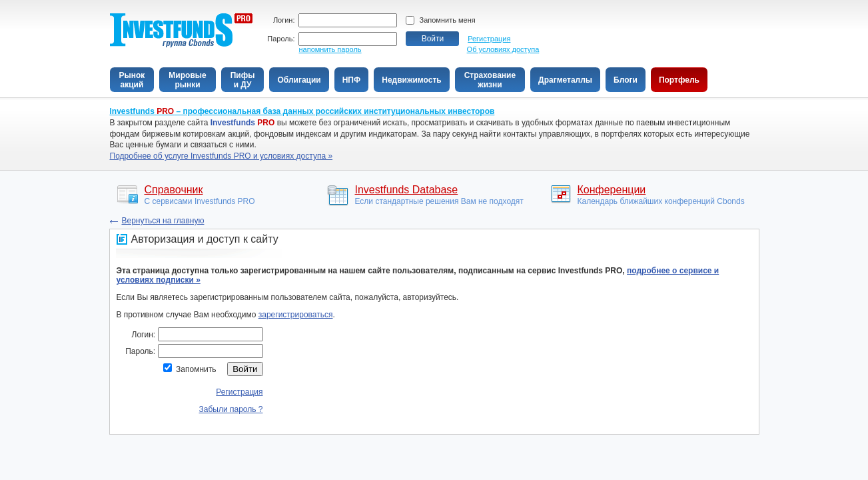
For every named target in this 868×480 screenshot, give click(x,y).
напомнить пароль (330, 49)
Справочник (174, 190)
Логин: (284, 20)
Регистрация (489, 39)
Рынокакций (132, 80)
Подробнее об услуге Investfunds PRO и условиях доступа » (221, 156)
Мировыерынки (187, 80)
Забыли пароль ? (231, 409)
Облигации (299, 80)
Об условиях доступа (503, 49)
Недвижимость (411, 80)
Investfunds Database (407, 190)
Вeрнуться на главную (163, 221)
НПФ (352, 80)
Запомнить (196, 369)
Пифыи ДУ (243, 80)
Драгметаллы (565, 80)
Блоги (626, 80)
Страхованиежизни (490, 80)
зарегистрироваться (296, 315)
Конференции (612, 190)
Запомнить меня (448, 20)
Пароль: (281, 39)
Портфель (679, 80)
